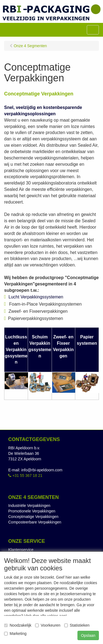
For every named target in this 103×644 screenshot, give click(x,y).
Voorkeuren (48, 625)
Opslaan (88, 635)
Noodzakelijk (18, 625)
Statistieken (77, 625)
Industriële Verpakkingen (29, 506)
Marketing (15, 634)
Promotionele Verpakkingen (32, 511)
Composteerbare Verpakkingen (35, 522)
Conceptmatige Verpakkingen (33, 517)
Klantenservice (21, 550)
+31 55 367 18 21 (25, 475)
